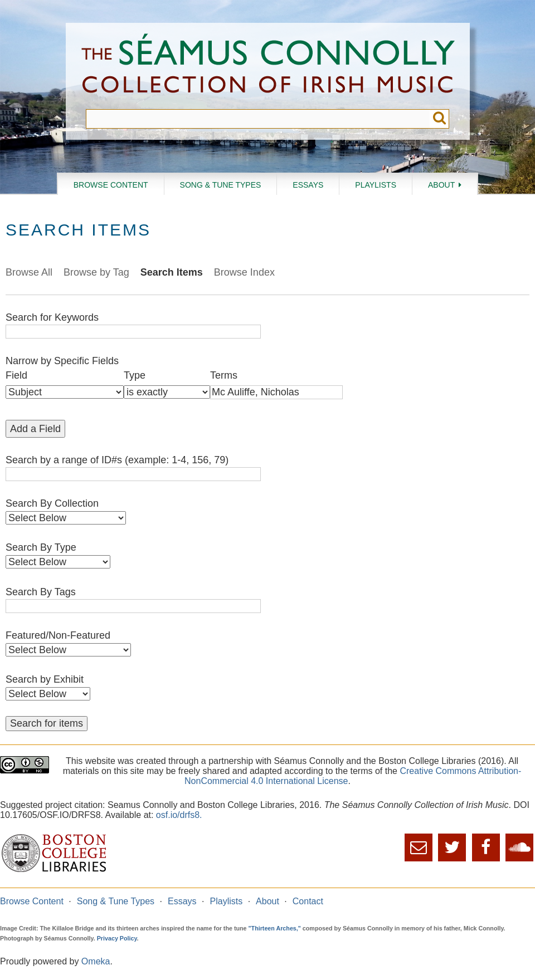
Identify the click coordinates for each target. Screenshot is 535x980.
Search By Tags (41, 592)
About (441, 185)
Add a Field (35, 429)
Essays (308, 185)
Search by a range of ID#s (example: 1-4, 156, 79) (117, 460)
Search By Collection (52, 503)
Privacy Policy (117, 938)
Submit (439, 119)
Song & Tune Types (221, 185)
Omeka (96, 961)
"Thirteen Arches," (275, 928)
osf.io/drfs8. (179, 815)
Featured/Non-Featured (58, 635)
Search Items (172, 272)
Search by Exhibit (45, 679)
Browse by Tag (96, 272)
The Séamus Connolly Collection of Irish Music (268, 66)
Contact (308, 901)
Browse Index (244, 272)
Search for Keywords (52, 317)
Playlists (376, 185)
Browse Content (111, 185)
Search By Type (41, 547)
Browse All (29, 272)
